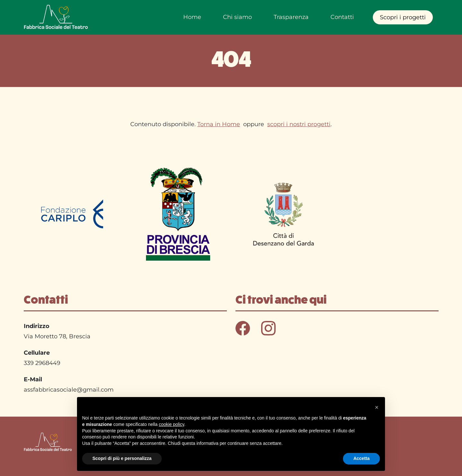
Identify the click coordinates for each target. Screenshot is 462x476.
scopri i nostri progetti (299, 124)
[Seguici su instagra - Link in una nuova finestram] (268, 328)
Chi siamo (237, 17)
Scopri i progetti (403, 17)
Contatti (342, 17)
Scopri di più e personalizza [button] (122, 458)
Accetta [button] (361, 458)
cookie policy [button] (171, 424)
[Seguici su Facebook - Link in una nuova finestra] (244, 328)
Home (192, 17)
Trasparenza (291, 17)
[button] (377, 407)
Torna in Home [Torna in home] (219, 124)
